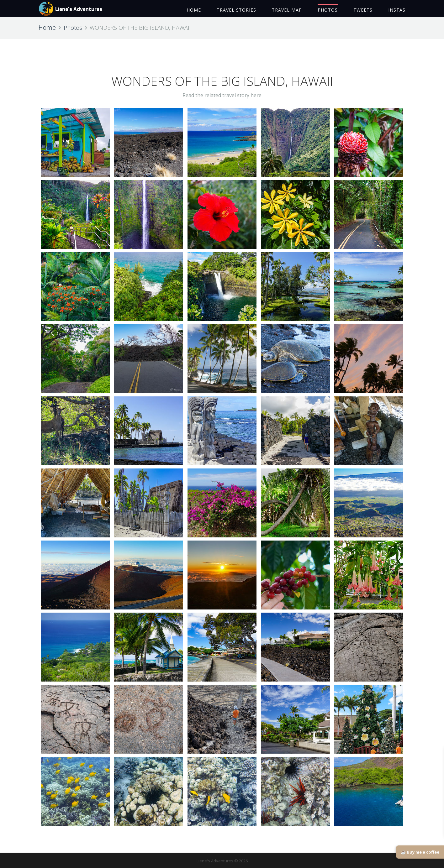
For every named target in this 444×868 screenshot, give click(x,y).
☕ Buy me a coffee (420, 852)
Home (47, 27)
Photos (73, 28)
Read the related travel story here (222, 95)
